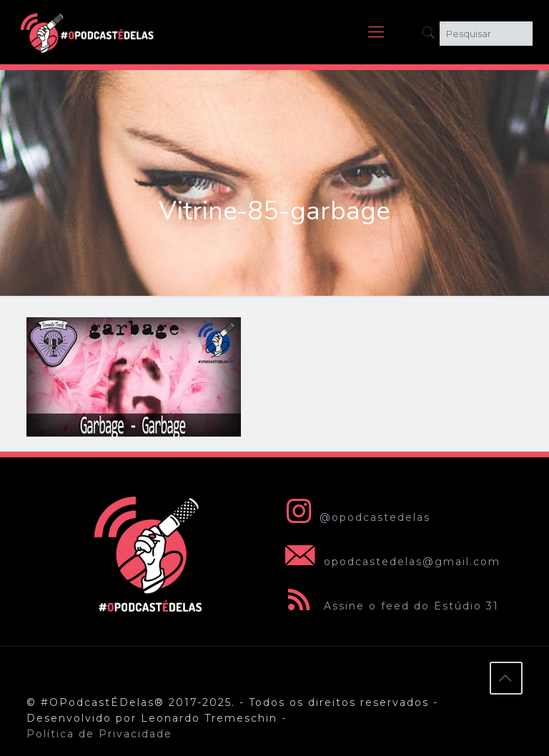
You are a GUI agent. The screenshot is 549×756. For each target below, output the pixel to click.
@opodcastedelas (355, 517)
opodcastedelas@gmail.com (390, 562)
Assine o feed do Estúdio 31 (389, 606)
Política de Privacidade (99, 734)
